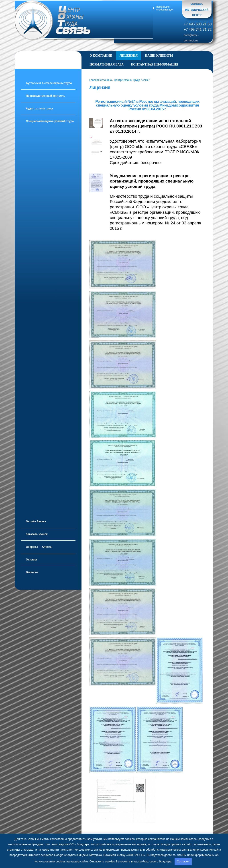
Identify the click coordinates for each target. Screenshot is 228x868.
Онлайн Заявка (36, 521)
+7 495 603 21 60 (198, 24)
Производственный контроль (45, 96)
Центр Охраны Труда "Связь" (132, 80)
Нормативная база (107, 65)
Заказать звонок (37, 534)
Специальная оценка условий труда (50, 121)
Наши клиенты (159, 56)
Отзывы (31, 560)
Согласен (183, 861)
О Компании (101, 56)
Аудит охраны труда (39, 109)
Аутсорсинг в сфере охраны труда (49, 83)
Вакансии (32, 572)
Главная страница (101, 80)
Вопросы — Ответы (39, 547)
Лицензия (129, 56)
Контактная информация (155, 65)
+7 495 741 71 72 (198, 29)
